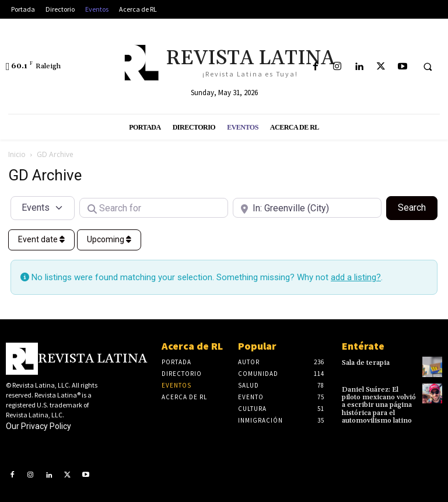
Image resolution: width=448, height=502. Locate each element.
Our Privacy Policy (38, 426)
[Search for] (154, 208)
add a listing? (356, 277)
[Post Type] (43, 208)
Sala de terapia (366, 363)
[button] (428, 67)
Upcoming (109, 239)
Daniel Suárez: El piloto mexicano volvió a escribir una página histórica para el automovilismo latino (379, 405)
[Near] (307, 208)
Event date (41, 239)
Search (418, 207)
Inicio (17, 154)
